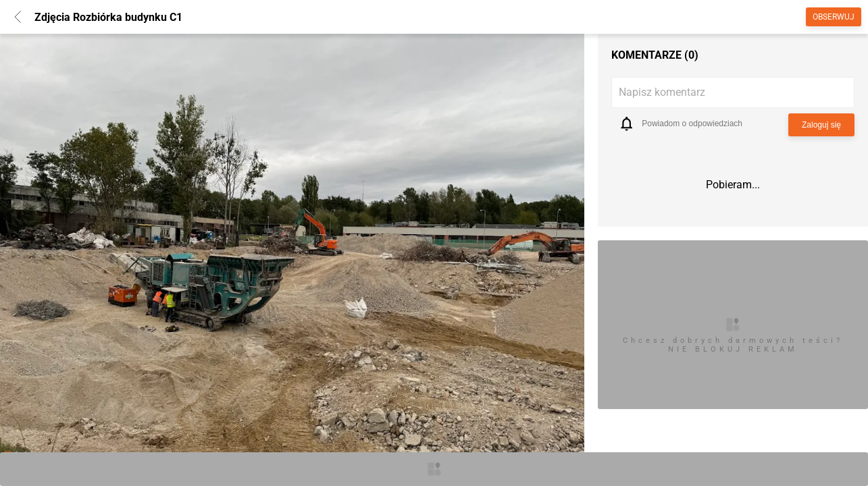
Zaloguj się (821, 125)
